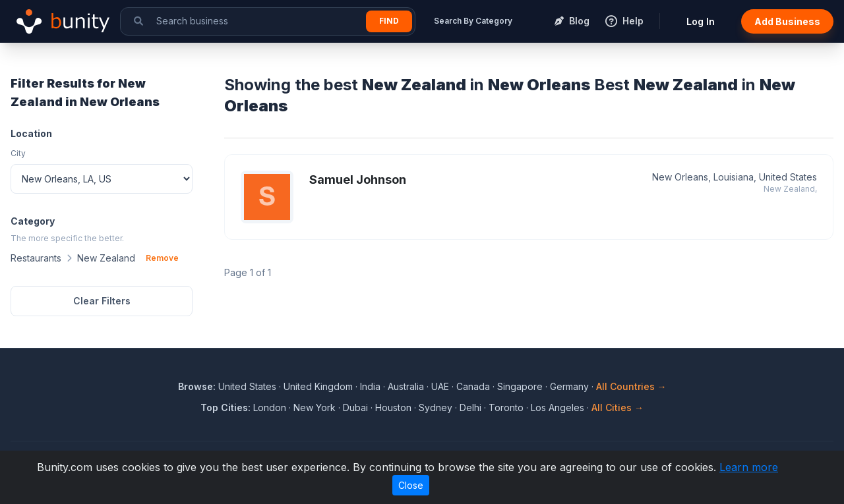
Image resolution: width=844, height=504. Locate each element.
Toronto (506, 407)
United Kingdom (318, 386)
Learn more (749, 467)
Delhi (470, 407)
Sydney (436, 407)
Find (389, 21)
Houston (393, 407)
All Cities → (618, 407)
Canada (473, 386)
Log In (701, 21)
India (370, 386)
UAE (440, 386)
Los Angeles (558, 407)
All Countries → (631, 386)
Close (411, 485)
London (270, 407)
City (18, 153)
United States (247, 386)
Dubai (355, 407)
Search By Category (473, 21)
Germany (569, 386)
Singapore (520, 386)
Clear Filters (102, 301)
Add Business (787, 21)
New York (315, 407)
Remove (162, 258)
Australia (406, 386)
